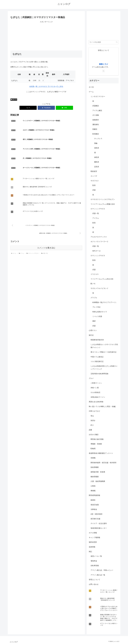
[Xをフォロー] (104, 71)
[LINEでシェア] (64, 108)
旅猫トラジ (104, 64)
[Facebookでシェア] (46, 108)
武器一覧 (14, 100)
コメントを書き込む (46, 220)
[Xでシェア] (28, 108)
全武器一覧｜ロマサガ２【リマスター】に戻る (46, 86)
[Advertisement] (46, 36)
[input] (104, 42)
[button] (117, 42)
